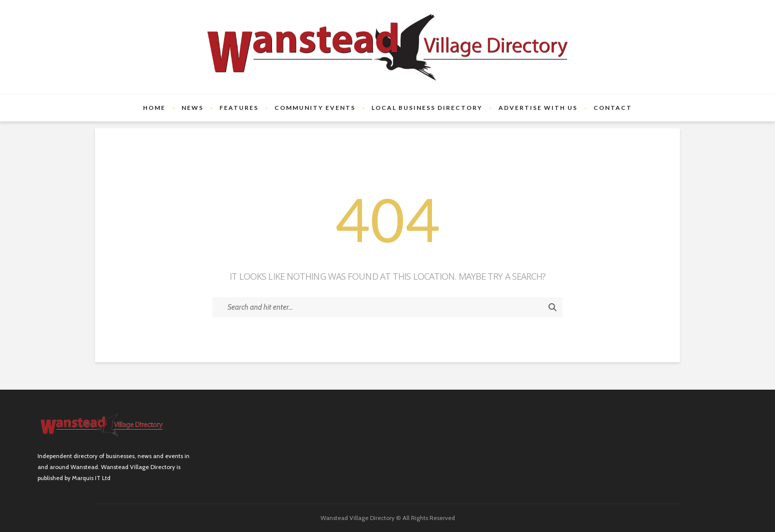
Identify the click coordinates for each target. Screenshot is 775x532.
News (192, 108)
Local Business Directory (427, 108)
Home (154, 108)
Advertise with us (538, 108)
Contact (613, 108)
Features (239, 108)
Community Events (315, 108)
